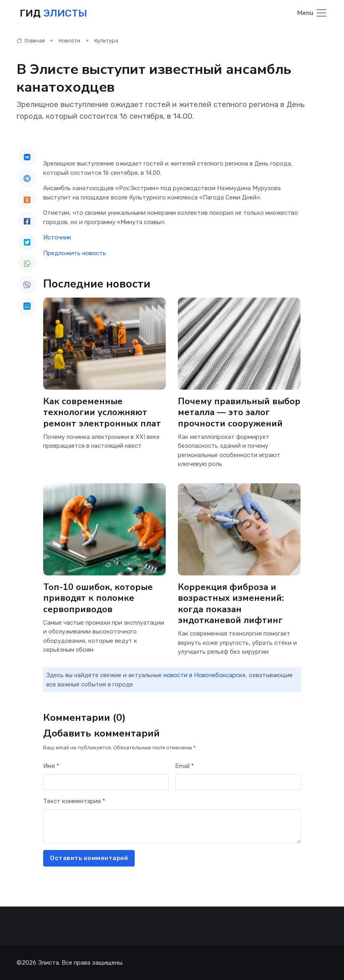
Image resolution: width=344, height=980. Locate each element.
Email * (185, 766)
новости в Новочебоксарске (204, 675)
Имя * (51, 766)
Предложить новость (75, 253)
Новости (69, 41)
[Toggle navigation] (312, 14)
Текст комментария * (74, 801)
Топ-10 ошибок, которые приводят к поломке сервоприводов (98, 598)
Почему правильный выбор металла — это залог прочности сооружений (239, 412)
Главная (31, 41)
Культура (106, 41)
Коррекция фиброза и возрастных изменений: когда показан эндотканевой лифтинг (231, 604)
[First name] (106, 782)
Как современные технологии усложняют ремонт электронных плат (102, 412)
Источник (57, 237)
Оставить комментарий (89, 858)
